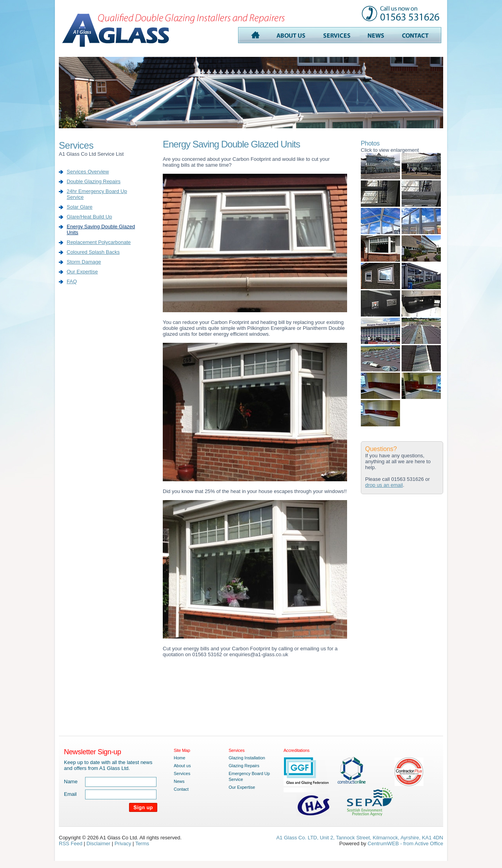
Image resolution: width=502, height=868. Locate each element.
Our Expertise (82, 272)
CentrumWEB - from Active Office (405, 843)
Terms (142, 843)
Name (71, 782)
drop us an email (384, 485)
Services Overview (88, 172)
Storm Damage (84, 262)
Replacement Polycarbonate (99, 242)
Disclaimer (99, 843)
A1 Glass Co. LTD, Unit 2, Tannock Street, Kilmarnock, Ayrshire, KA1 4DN (360, 838)
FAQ (72, 281)
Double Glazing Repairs (94, 181)
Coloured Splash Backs (93, 252)
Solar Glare (80, 207)
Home (179, 758)
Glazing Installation (247, 758)
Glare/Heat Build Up (89, 217)
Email (70, 794)
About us (182, 766)
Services (182, 773)
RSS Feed (71, 843)
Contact (181, 789)
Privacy (123, 843)
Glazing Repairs (244, 766)
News (179, 781)
